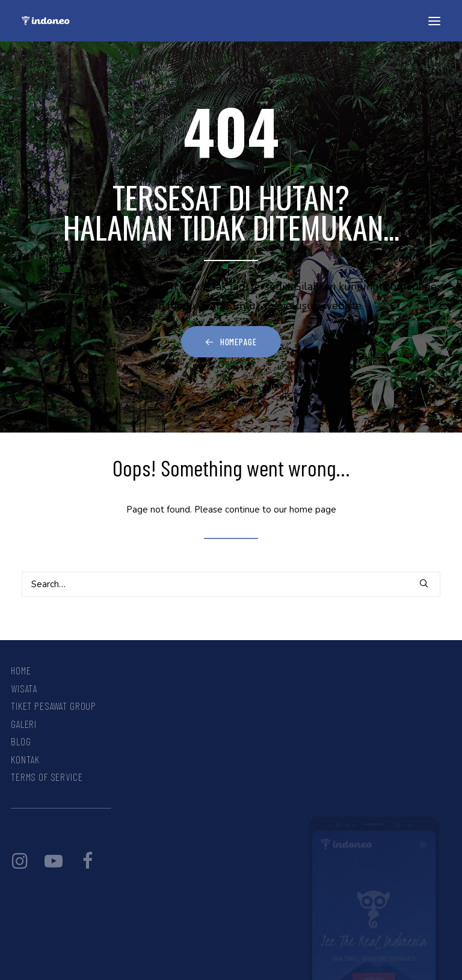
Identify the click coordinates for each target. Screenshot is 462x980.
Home (21, 670)
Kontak (25, 759)
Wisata (24, 688)
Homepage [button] (231, 342)
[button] (434, 21)
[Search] (231, 584)
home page (313, 510)
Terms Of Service (47, 777)
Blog (21, 741)
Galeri (24, 724)
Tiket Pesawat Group (54, 706)
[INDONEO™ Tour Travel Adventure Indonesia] (46, 21)
